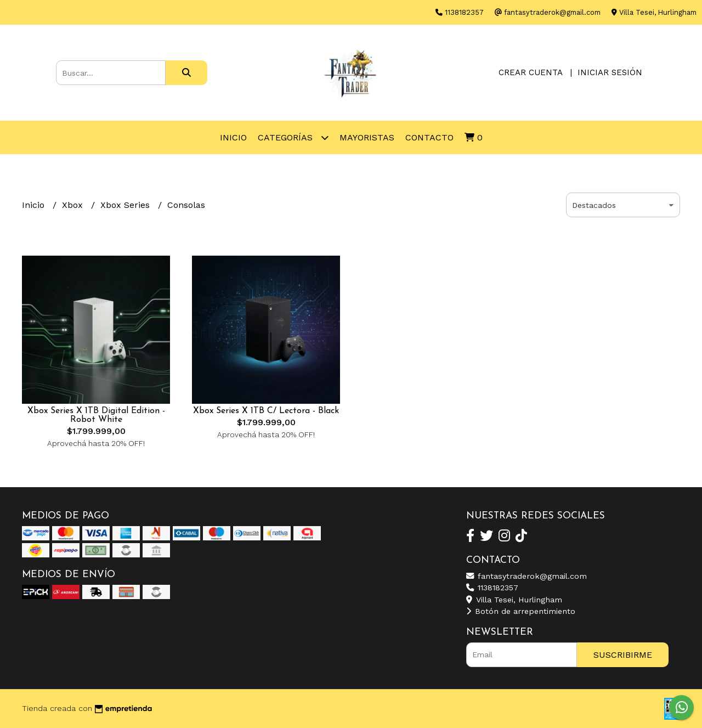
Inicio (233, 137)
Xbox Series (126, 205)
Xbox (74, 205)
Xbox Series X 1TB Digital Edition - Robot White (96, 415)
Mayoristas (367, 137)
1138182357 (492, 588)
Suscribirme (623, 655)
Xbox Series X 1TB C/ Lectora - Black (266, 411)
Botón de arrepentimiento (521, 611)
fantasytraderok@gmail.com (526, 576)
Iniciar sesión (610, 72)
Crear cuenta (530, 72)
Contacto (429, 137)
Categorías (293, 137)
